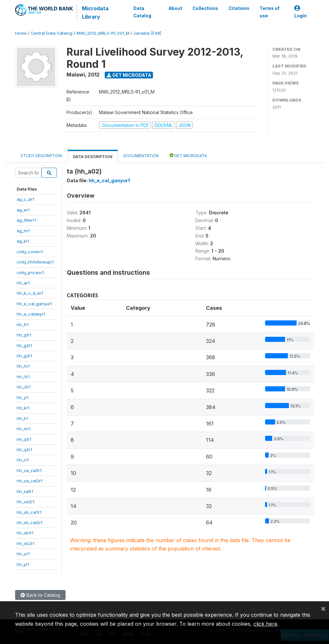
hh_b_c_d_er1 (30, 293)
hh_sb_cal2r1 (30, 523)
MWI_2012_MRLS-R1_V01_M (103, 33)
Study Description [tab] (41, 156)
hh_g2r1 (24, 345)
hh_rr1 (23, 460)
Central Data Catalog (52, 33)
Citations (239, 8)
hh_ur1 (23, 554)
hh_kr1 (23, 408)
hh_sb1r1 (25, 533)
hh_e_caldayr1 (31, 314)
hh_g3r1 (24, 356)
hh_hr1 (23, 366)
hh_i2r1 (24, 387)
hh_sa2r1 (26, 502)
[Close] (323, 608)
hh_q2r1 (24, 450)
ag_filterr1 (26, 220)
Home (21, 33)
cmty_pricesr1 (30, 273)
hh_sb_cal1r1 (29, 512)
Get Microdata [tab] (188, 155)
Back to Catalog (40, 595)
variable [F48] (147, 33)
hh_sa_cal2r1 (30, 481)
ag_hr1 (23, 231)
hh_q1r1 (24, 439)
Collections (205, 8)
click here (265, 624)
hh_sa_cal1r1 (29, 470)
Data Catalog (142, 12)
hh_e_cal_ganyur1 (34, 304)
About (175, 8)
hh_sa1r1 (25, 491)
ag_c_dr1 (25, 199)
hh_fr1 (23, 325)
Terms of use (270, 12)
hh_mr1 (24, 429)
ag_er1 (23, 210)
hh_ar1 (23, 283)
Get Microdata (129, 75)
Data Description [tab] (93, 157)
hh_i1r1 (23, 377)
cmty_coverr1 (30, 252)
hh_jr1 (22, 398)
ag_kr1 (23, 241)
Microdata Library (95, 13)
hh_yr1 (23, 564)
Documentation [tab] (141, 156)
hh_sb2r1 (26, 543)
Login (301, 12)
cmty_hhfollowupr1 (35, 262)
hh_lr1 (22, 418)
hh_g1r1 (24, 335)
